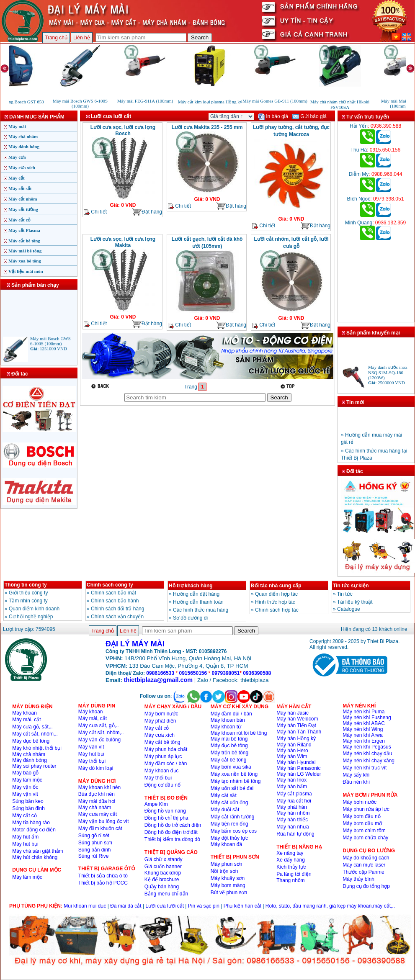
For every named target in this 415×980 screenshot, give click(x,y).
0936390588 (257, 673)
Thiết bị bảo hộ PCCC (103, 883)
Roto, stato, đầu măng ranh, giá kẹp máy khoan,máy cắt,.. (330, 906)
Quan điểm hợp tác (276, 594)
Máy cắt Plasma (24, 230)
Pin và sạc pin (204, 906)
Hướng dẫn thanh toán (198, 602)
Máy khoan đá (226, 844)
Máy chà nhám (23, 136)
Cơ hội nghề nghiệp (31, 617)
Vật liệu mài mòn (26, 271)
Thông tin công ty (26, 585)
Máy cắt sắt (20, 188)
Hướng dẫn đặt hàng (196, 594)
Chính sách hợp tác (277, 610)
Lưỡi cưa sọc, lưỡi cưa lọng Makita (123, 242)
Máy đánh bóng (24, 147)
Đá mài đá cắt (126, 906)
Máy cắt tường (23, 209)
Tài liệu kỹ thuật (355, 602)
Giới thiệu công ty (28, 593)
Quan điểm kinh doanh (34, 609)
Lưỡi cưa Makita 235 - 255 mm (207, 127)
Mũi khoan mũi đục (85, 906)
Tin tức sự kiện (351, 586)
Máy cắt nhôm (23, 199)
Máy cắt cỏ (19, 220)
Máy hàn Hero (292, 751)
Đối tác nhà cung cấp (276, 586)
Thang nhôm (290, 880)
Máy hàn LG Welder (299, 774)
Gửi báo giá (309, 116)
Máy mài (17, 126)
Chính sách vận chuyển (117, 617)
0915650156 (193, 673)
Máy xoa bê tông (25, 261)
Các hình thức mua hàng (201, 610)
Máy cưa (17, 157)
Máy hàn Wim (292, 756)
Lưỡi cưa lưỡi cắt (165, 906)
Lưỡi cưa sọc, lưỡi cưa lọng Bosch (123, 130)
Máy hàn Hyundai (296, 762)
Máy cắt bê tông (24, 241)
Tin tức (345, 594)
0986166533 (160, 673)
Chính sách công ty (110, 585)
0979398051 (226, 673)
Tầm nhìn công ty (28, 601)
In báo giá (273, 116)
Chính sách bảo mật (113, 593)
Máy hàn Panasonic (298, 768)
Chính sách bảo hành (115, 601)
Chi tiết (95, 212)
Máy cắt (17, 178)
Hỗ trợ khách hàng (191, 586)
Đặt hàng (147, 212)
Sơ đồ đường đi (190, 618)
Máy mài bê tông (25, 251)
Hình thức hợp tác (275, 602)
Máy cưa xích (22, 167)
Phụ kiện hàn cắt (242, 906)
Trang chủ (56, 38)
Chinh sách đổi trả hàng (117, 609)
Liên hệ (82, 38)
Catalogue (349, 609)
